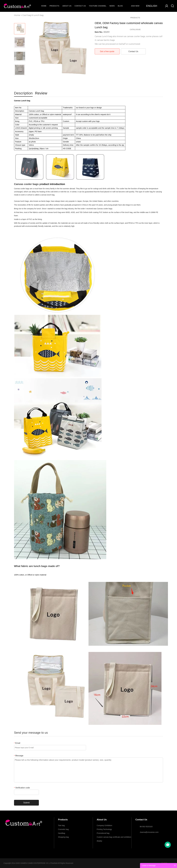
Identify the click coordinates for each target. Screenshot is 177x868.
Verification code (22, 788)
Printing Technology (104, 829)
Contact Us (80, 6)
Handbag (62, 833)
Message (19, 756)
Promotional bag (103, 833)
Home (44, 6)
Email (17, 743)
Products (54, 6)
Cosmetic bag (63, 829)
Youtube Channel (98, 6)
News (112, 6)
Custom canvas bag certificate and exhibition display (114, 838)
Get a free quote (107, 51)
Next (20, 79)
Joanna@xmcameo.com (149, 832)
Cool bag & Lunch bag (33, 15)
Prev (20, 20)
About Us (67, 6)
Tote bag (61, 825)
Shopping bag (63, 837)
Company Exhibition (104, 825)
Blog (120, 6)
